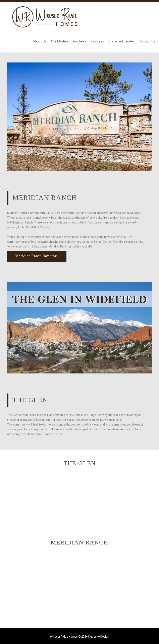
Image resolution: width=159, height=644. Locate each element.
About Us (40, 41)
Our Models (60, 41)
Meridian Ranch (45, 198)
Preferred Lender (121, 41)
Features (97, 41)
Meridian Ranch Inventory (37, 256)
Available (80, 41)
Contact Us (147, 41)
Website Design (99, 637)
